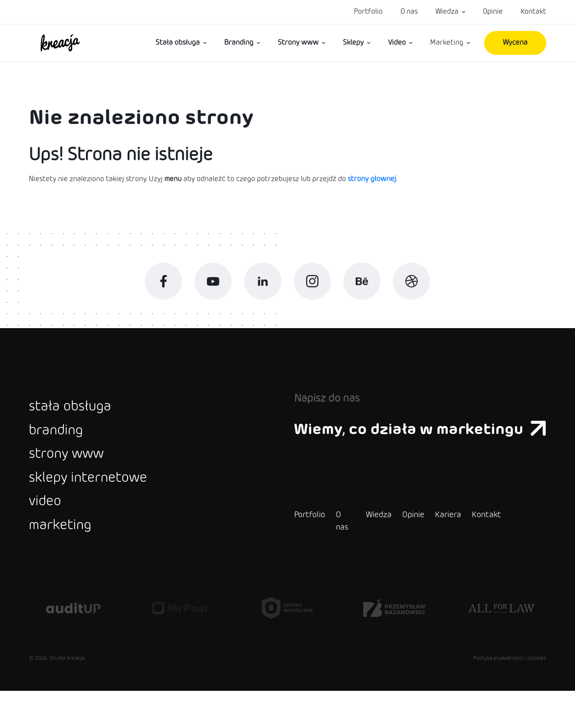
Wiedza (447, 12)
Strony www (298, 43)
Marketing (447, 43)
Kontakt (533, 12)
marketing (65, 562)
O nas (409, 12)
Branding (239, 43)
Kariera (426, 552)
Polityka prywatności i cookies (510, 696)
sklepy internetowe (98, 505)
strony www (73, 477)
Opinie (493, 12)
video (48, 534)
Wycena (515, 43)
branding (60, 449)
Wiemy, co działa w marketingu (409, 441)
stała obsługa (77, 420)
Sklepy (353, 43)
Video (397, 43)
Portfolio (368, 12)
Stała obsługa (178, 43)
